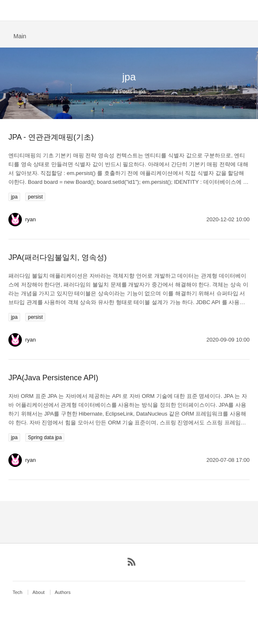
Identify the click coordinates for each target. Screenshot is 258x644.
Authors (63, 592)
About (38, 592)
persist (35, 197)
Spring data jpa (45, 437)
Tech (17, 592)
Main (20, 36)
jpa (14, 197)
